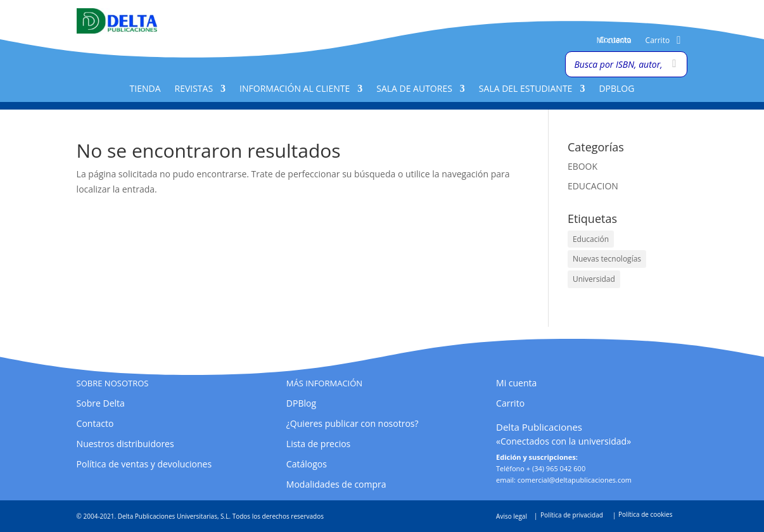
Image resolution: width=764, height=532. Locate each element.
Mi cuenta (614, 41)
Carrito (658, 41)
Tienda (145, 89)
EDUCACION (593, 186)
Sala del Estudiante (526, 89)
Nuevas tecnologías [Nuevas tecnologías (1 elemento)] (607, 259)
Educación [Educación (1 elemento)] (591, 239)
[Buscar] (674, 64)
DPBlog (616, 89)
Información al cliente (295, 89)
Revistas (194, 89)
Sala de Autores (414, 89)
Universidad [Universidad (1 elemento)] (594, 279)
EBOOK (583, 166)
